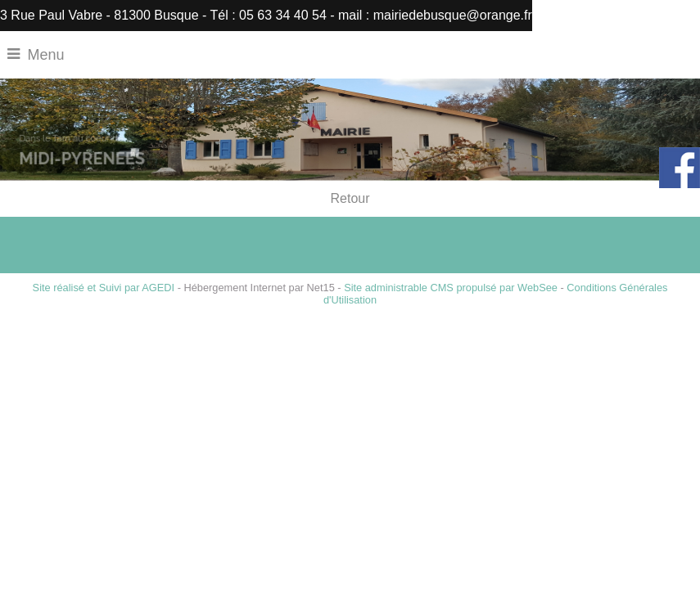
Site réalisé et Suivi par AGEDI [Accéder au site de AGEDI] (104, 288)
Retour (350, 198)
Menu (46, 55)
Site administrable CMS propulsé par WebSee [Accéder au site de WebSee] (451, 288)
